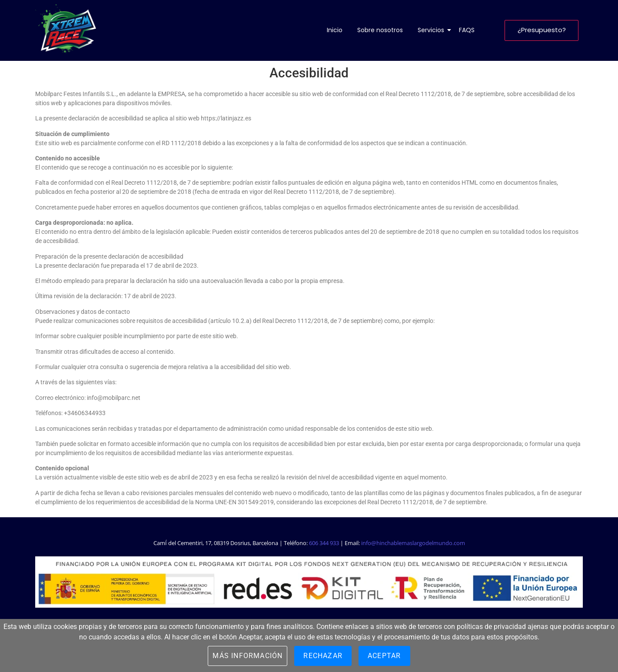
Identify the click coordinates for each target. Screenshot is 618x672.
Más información (248, 656)
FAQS (467, 30)
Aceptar (384, 656)
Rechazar (323, 656)
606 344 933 (324, 543)
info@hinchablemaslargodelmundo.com (413, 543)
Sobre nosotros (380, 30)
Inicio (335, 30)
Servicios (432, 30)
